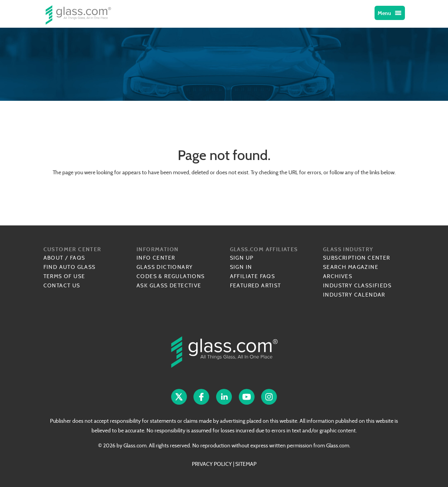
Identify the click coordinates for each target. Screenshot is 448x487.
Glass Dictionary (165, 267)
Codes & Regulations (171, 276)
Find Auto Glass (70, 267)
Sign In (241, 267)
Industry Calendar (354, 295)
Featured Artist (256, 285)
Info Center (156, 258)
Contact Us (62, 285)
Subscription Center (357, 258)
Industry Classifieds (357, 285)
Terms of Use (64, 276)
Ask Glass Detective (169, 285)
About (53, 258)
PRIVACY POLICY (212, 464)
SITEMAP (246, 464)
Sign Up (242, 258)
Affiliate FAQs (253, 276)
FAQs (78, 258)
